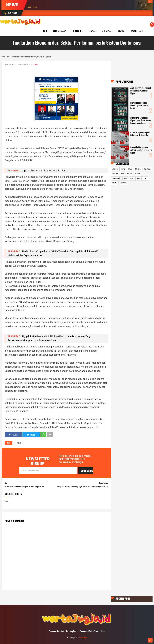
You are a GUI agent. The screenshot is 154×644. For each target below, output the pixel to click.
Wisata (114, 183)
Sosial (125, 178)
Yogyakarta (123, 183)
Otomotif (130, 174)
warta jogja (83, 638)
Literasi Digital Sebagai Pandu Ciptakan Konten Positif (139, 106)
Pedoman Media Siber (89, 632)
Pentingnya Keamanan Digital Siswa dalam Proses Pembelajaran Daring (141, 121)
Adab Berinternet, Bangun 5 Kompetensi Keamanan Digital (141, 91)
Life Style (115, 174)
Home (45, 31)
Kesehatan (147, 169)
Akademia (115, 169)
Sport (132, 178)
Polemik (138, 174)
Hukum (130, 169)
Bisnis (123, 169)
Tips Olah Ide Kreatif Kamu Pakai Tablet (44, 171)
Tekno (19, 443)
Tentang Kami (72, 632)
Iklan (103, 632)
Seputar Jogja (116, 178)
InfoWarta (138, 169)
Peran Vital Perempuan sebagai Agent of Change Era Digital (141, 150)
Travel (145, 178)
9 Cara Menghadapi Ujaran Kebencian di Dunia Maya (140, 134)
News (122, 174)
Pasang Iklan (137, 31)
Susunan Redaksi (56, 632)
